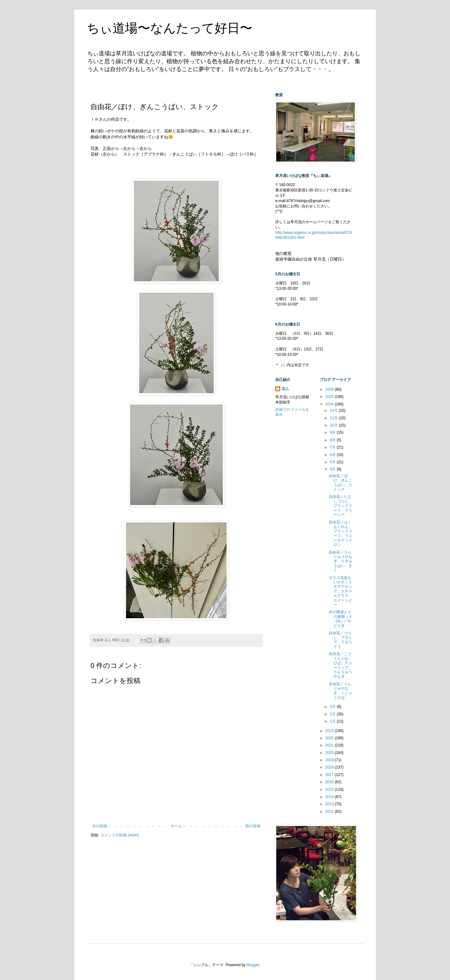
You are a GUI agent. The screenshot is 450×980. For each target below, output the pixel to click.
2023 (330, 731)
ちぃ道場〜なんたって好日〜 (170, 28)
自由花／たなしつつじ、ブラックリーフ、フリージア (340, 506)
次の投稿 (100, 826)
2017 (330, 775)
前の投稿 (253, 826)
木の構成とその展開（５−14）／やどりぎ (340, 619)
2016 (330, 782)
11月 (334, 418)
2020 (330, 753)
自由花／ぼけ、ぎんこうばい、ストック (340, 483)
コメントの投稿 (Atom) (120, 835)
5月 (333, 462)
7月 (333, 447)
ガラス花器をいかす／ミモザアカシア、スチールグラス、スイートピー (340, 591)
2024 (330, 404)
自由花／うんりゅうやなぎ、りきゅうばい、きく (340, 561)
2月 (333, 714)
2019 (330, 760)
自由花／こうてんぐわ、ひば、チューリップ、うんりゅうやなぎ (340, 665)
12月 (334, 410)
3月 (333, 707)
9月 (333, 432)
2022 (330, 738)
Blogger (253, 965)
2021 (330, 745)
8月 (333, 440)
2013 (330, 804)
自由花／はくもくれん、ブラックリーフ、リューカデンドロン (340, 533)
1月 (333, 721)
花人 (285, 389)
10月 (334, 425)
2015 (330, 790)
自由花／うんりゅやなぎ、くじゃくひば (340, 691)
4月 (333, 469)
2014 (330, 797)
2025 (330, 397)
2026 (330, 389)
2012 (330, 812)
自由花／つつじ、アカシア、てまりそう (340, 640)
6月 (333, 455)
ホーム (176, 826)
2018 (330, 767)
